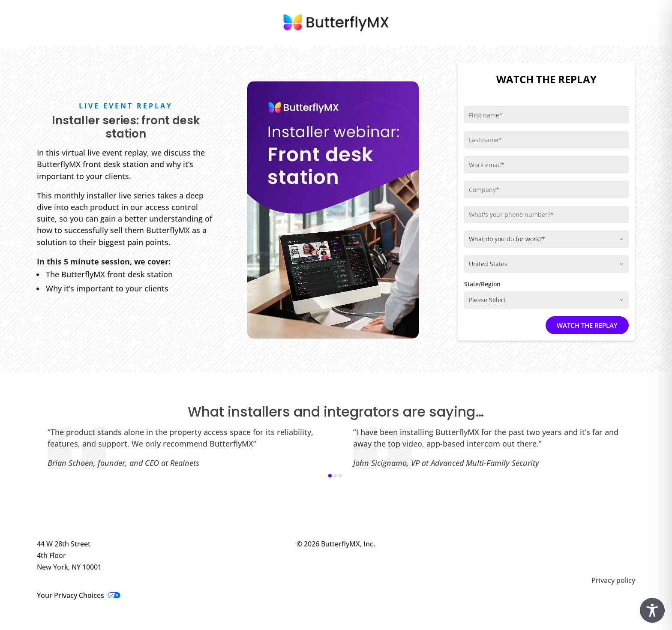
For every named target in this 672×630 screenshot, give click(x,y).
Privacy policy (613, 580)
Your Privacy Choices (79, 595)
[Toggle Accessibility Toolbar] (652, 610)
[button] (330, 476)
